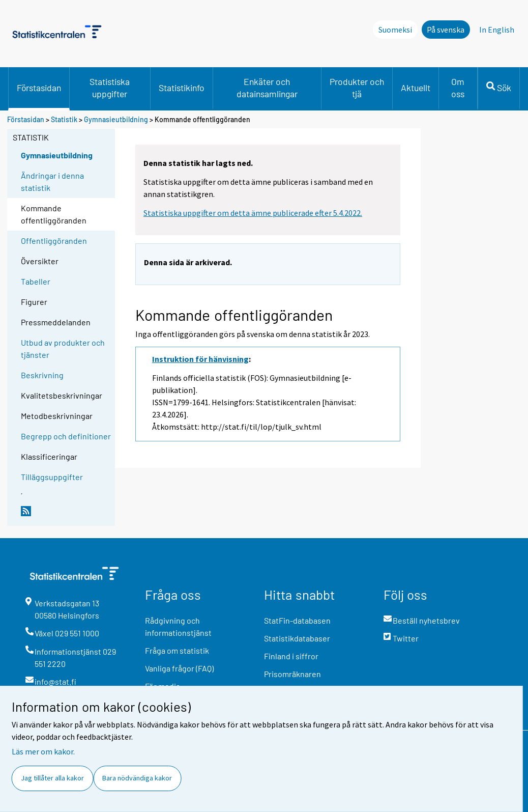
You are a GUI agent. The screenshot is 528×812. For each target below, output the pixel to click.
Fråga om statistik (177, 650)
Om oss (458, 88)
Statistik (64, 119)
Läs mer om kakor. (43, 751)
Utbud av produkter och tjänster (63, 348)
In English (497, 30)
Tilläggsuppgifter (52, 477)
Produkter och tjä (357, 88)
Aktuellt (416, 88)
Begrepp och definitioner (66, 436)
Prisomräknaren (292, 674)
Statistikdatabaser (297, 638)
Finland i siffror (291, 656)
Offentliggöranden (54, 241)
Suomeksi (395, 30)
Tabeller (36, 281)
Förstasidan (39, 88)
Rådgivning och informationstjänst (178, 626)
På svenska (446, 30)
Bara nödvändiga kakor (137, 778)
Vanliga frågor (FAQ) (179, 668)
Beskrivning (42, 375)
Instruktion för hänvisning (200, 359)
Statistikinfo (182, 88)
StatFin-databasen (297, 620)
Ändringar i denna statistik (52, 181)
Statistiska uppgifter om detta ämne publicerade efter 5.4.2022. (253, 213)
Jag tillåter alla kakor (52, 778)
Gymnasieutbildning (117, 119)
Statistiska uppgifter (110, 88)
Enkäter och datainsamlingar (267, 88)
